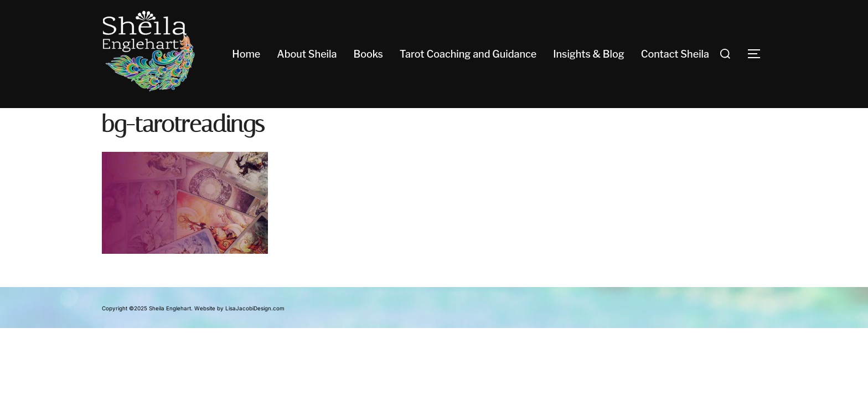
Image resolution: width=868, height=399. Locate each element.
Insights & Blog (589, 54)
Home (246, 54)
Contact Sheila (675, 54)
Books (368, 54)
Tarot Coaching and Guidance (468, 54)
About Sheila (307, 54)
